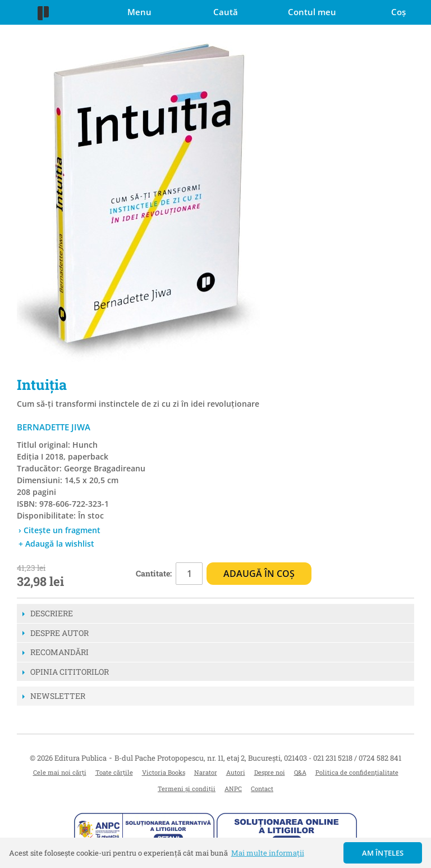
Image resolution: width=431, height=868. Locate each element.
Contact (262, 789)
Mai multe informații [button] (268, 853)
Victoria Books (164, 772)
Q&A (300, 772)
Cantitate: (154, 573)
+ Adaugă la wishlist (56, 544)
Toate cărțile (114, 772)
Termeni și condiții (187, 789)
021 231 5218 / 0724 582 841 (357, 758)
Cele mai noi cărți (60, 772)
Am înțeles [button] (383, 853)
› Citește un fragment (59, 530)
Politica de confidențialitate (357, 772)
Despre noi (270, 772)
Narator (206, 772)
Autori (236, 772)
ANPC (233, 789)
